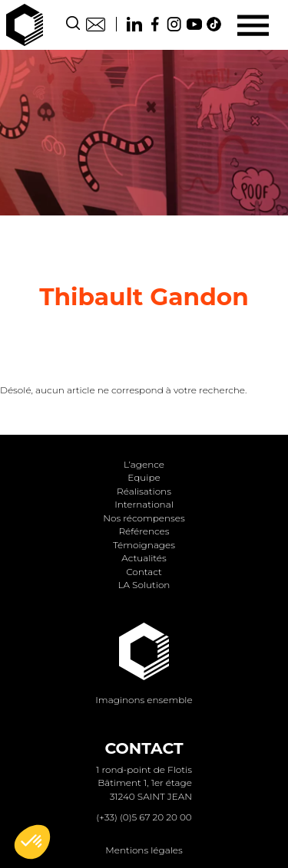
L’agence (144, 464)
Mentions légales (144, 850)
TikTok (214, 24)
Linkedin (134, 24)
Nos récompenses (144, 518)
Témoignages (144, 545)
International (144, 504)
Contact (96, 24)
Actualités (144, 558)
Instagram (174, 24)
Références (144, 531)
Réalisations (144, 491)
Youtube (194, 24)
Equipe (144, 477)
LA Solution (144, 585)
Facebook (154, 24)
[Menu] (253, 25)
